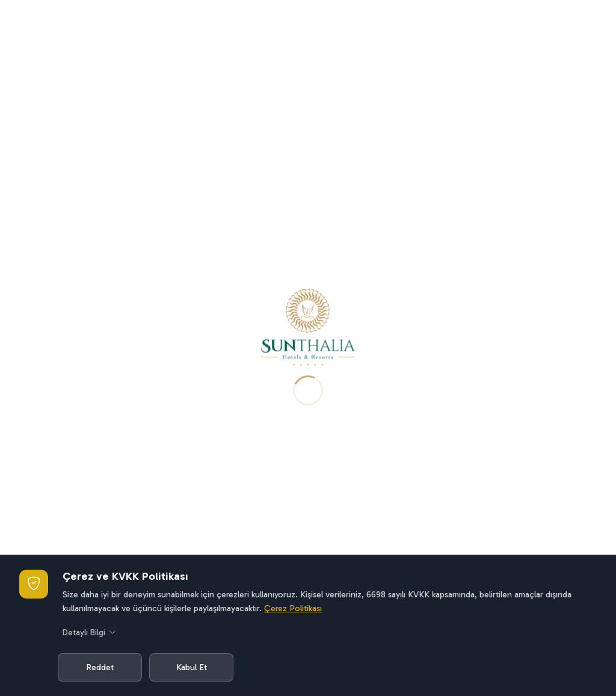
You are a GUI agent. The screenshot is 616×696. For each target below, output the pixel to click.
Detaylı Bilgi (89, 633)
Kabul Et (192, 667)
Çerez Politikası (293, 608)
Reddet (100, 667)
